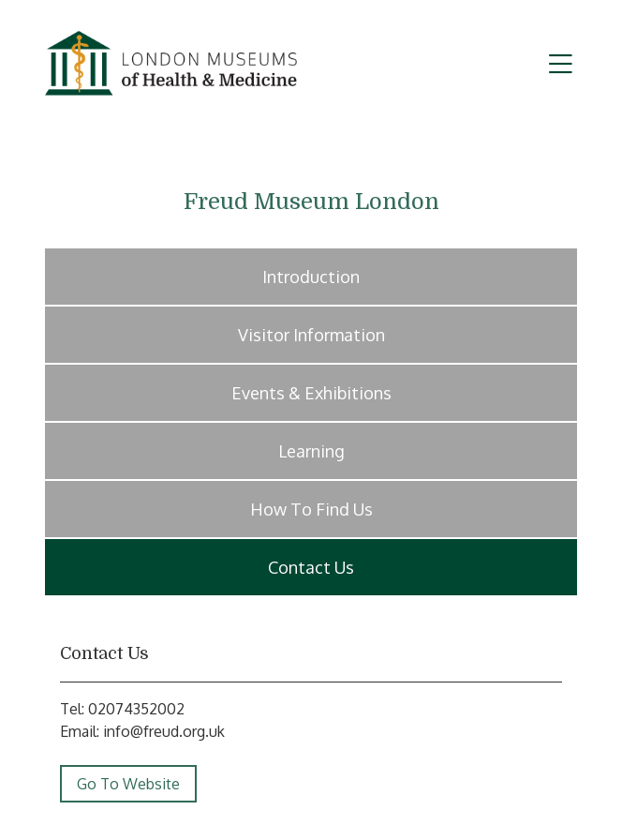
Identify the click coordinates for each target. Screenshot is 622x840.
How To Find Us (311, 509)
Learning (311, 451)
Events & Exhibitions (311, 393)
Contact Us (311, 567)
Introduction (311, 277)
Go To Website (128, 784)
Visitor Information (311, 335)
